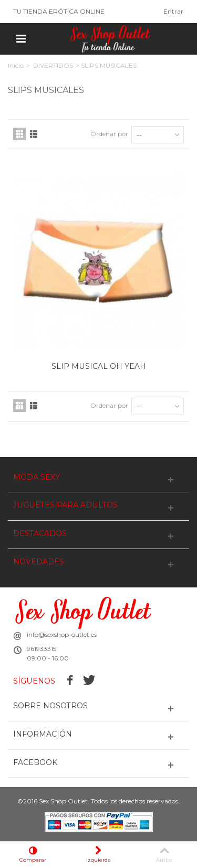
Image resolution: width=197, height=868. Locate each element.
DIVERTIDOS (53, 65)
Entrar (173, 11)
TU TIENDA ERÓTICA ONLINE (59, 11)
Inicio (16, 65)
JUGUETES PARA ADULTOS (65, 505)
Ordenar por (109, 134)
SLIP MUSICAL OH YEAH (99, 366)
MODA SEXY (37, 477)
